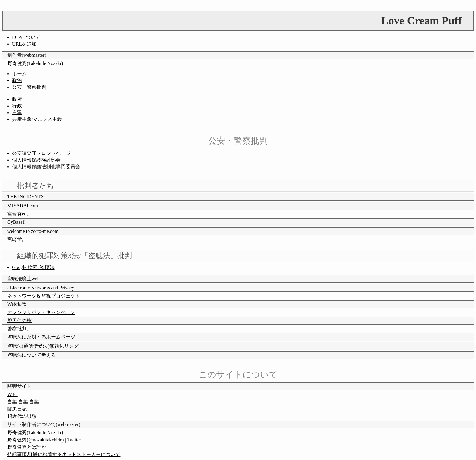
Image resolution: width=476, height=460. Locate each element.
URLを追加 (24, 44)
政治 (17, 80)
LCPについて (26, 37)
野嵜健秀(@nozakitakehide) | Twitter (44, 440)
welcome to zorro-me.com (33, 231)
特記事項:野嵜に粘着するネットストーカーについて (64, 454)
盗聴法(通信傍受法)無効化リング (43, 346)
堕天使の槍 (19, 320)
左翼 (17, 112)
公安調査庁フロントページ (41, 153)
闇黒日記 (17, 409)
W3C (12, 394)
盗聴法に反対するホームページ (41, 337)
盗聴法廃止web (24, 279)
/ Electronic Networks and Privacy (41, 288)
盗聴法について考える (32, 355)
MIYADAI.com (23, 206)
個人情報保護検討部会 (36, 160)
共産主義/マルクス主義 (37, 119)
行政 (17, 106)
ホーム (19, 74)
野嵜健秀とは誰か (27, 447)
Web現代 (17, 304)
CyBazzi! (16, 222)
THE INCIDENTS (25, 197)
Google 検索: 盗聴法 (33, 267)
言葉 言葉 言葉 (23, 402)
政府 (17, 99)
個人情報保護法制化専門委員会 (46, 167)
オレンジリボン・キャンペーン (41, 312)
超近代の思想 (22, 416)
